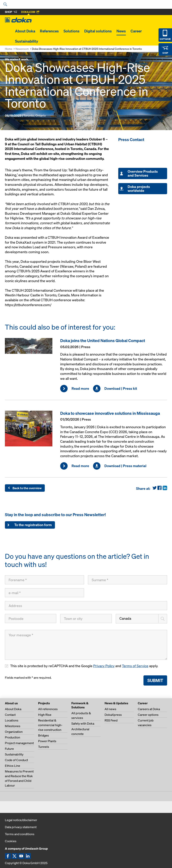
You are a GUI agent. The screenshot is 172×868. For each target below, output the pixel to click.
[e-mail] (44, 593)
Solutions (72, 31)
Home (9, 49)
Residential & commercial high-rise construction (50, 725)
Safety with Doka (83, 723)
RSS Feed (111, 720)
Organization (14, 732)
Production (13, 737)
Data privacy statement (21, 827)
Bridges (43, 735)
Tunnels (44, 747)
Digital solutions (98, 31)
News (121, 31)
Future (9, 749)
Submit (155, 680)
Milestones (13, 726)
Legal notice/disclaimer (21, 820)
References (49, 31)
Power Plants (47, 741)
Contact (10, 715)
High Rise (45, 715)
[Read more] (31, 346)
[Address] (86, 606)
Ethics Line (13, 766)
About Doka (25, 31)
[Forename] (44, 580)
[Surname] (128, 580)
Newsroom (22, 49)
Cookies (11, 841)
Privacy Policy (104, 666)
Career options (148, 715)
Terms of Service (135, 666)
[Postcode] (31, 619)
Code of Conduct (16, 760)
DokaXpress (113, 715)
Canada (125, 618)
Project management (19, 743)
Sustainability (27, 41)
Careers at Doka (149, 709)
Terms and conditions (20, 834)
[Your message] (86, 645)
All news (110, 709)
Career (136, 31)
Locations (12, 720)
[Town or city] (86, 619)
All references (48, 709)
